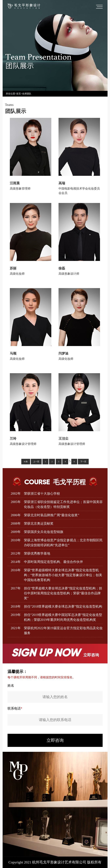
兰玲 (13, 439)
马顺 (13, 353)
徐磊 (62, 268)
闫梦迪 (63, 353)
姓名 (11, 685)
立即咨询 (55, 740)
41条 (26, 462)
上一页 (36, 462)
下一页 (83, 462)
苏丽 (13, 268)
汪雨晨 (15, 183)
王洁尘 (63, 439)
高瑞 (62, 183)
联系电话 (15, 708)
